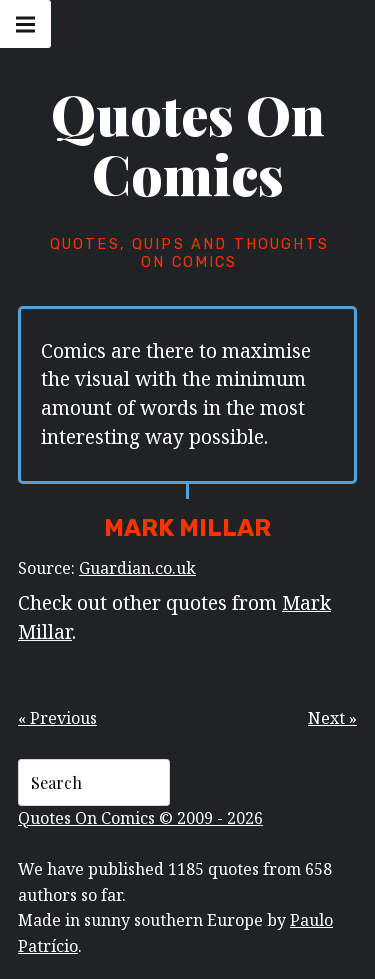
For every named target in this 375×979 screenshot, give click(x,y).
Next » (332, 718)
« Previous (57, 718)
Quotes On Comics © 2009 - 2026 (140, 818)
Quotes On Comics (188, 144)
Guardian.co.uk (137, 568)
